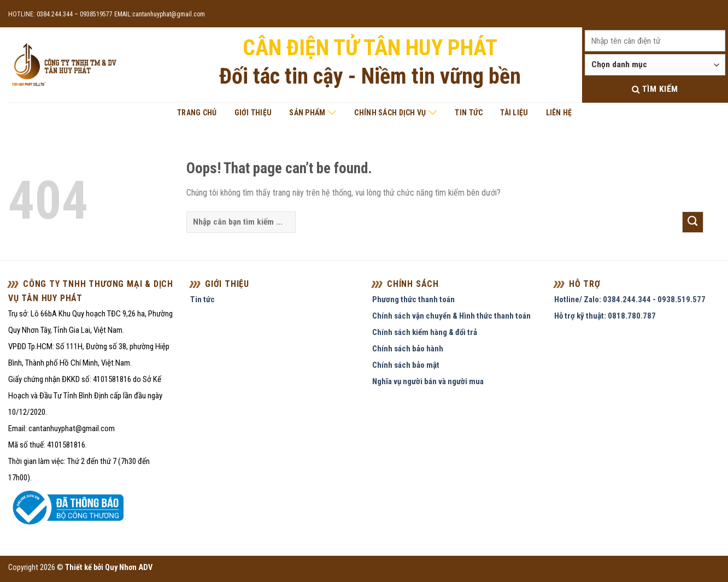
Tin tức (469, 113)
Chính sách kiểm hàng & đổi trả (425, 332)
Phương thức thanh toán (413, 299)
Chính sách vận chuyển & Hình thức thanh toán (451, 316)
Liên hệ (559, 113)
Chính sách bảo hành (408, 349)
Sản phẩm (313, 113)
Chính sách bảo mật (406, 365)
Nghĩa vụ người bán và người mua (428, 381)
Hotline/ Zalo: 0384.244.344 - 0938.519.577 (630, 299)
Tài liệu (514, 113)
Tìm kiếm (655, 89)
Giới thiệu (253, 113)
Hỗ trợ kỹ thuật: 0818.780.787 (605, 316)
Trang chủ (197, 113)
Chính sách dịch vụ (396, 113)
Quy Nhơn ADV (129, 568)
